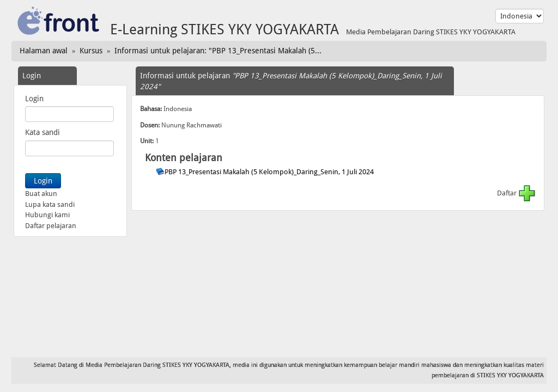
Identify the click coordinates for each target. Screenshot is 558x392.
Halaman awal (44, 51)
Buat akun (41, 194)
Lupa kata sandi (50, 204)
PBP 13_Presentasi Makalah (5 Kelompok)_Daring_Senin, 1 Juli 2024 (270, 172)
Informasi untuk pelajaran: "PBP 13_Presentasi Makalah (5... (218, 51)
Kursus (91, 51)
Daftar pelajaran (51, 226)
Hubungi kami (47, 215)
